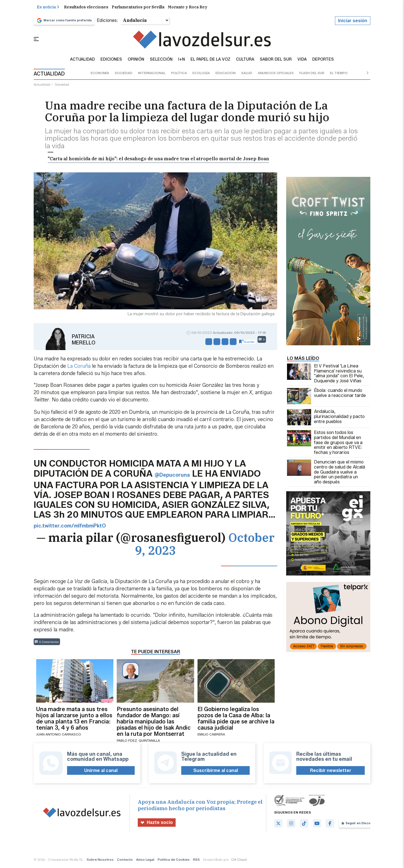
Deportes (323, 61)
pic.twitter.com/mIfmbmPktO (70, 527)
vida (302, 61)
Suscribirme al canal (216, 772)
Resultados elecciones (86, 8)
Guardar (247, 343)
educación (226, 74)
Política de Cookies (174, 861)
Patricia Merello (84, 341)
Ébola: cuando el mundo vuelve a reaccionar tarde (326, 398)
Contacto (125, 861)
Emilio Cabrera (211, 735)
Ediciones (111, 61)
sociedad (124, 74)
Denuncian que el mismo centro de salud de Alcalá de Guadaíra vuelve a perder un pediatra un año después (326, 473)
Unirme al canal (101, 772)
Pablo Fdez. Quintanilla (138, 742)
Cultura (245, 61)
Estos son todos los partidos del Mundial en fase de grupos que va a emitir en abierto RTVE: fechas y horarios (325, 444)
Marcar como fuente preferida (64, 22)
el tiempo (339, 74)
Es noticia (48, 8)
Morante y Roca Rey (188, 8)
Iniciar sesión (353, 22)
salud (247, 74)
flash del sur (312, 74)
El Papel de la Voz (210, 61)
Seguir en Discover (358, 824)
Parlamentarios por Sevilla (138, 8)
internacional (152, 74)
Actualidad (82, 61)
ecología (201, 74)
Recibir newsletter (331, 772)
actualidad (42, 85)
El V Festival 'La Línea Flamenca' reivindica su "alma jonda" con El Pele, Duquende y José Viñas (326, 375)
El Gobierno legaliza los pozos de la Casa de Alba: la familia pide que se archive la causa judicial (236, 719)
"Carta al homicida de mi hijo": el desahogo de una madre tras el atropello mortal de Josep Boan (158, 160)
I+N (182, 61)
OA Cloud (239, 861)
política (179, 74)
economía (100, 74)
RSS (196, 861)
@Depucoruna (172, 476)
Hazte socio (157, 824)
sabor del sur (276, 61)
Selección (161, 61)
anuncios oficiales (276, 74)
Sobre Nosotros (100, 861)
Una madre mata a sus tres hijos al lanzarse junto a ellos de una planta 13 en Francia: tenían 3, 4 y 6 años (74, 719)
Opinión (136, 61)
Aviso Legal (145, 861)
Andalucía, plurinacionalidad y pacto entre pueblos (326, 419)
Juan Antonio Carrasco (59, 735)
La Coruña (79, 367)
